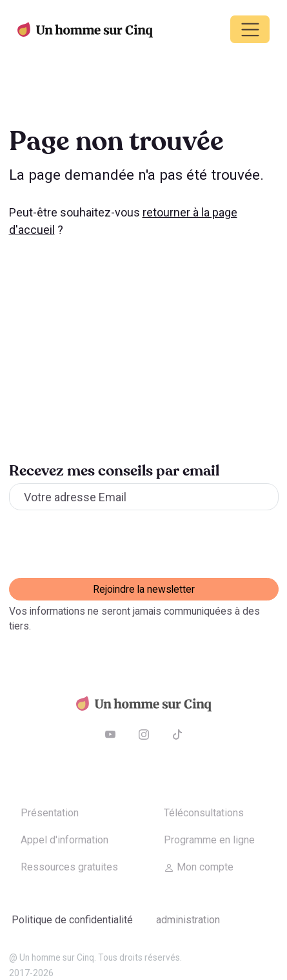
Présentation (50, 813)
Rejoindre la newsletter (144, 589)
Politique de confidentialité (72, 920)
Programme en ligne (209, 840)
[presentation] (107, 544)
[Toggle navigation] (250, 29)
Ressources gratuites (69, 867)
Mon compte (199, 867)
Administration (188, 920)
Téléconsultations (204, 813)
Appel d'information (64, 840)
